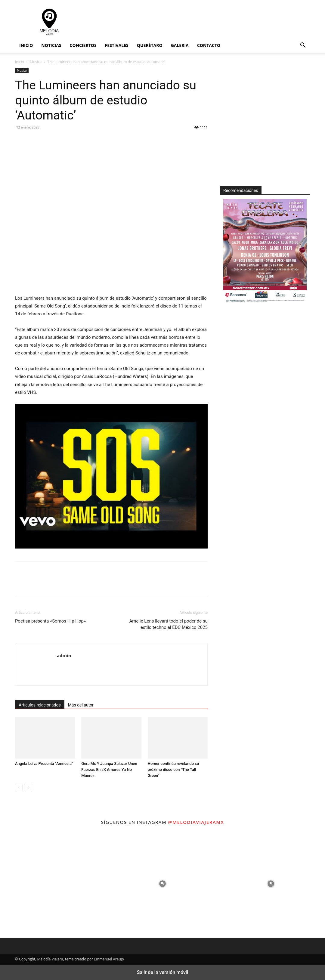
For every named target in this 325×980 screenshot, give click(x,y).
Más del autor (81, 705)
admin (64, 655)
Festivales (117, 45)
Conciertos (83, 45)
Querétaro (150, 45)
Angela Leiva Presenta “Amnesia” (44, 764)
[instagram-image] (54, 884)
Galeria (180, 45)
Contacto (209, 45)
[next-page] (28, 788)
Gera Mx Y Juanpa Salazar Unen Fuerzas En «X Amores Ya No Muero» (109, 770)
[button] (303, 46)
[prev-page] (19, 788)
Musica (36, 62)
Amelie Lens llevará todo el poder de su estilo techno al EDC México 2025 (169, 624)
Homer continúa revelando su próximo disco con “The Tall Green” (173, 770)
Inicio (26, 45)
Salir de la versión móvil (163, 972)
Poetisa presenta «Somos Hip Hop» (50, 621)
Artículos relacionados (40, 705)
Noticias (51, 45)
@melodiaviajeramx (196, 822)
